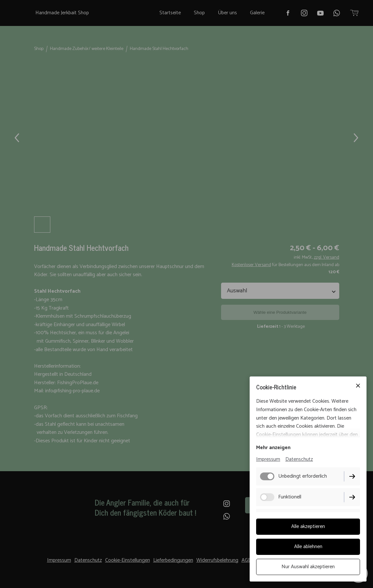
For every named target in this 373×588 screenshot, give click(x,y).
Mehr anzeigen (273, 448)
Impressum (268, 459)
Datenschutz (299, 459)
